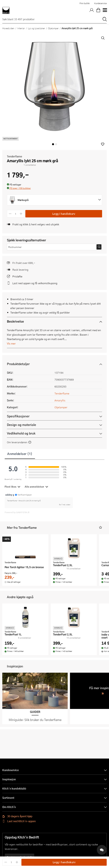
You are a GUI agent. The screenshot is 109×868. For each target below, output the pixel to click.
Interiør (21, 28)
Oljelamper (53, 28)
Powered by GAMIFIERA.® (17, 512)
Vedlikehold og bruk (21, 433)
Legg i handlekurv (64, 214)
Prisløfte (17, 276)
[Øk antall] (21, 214)
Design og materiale (21, 425)
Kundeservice (100, 3)
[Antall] (16, 214)
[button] (103, 144)
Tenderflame (14, 156)
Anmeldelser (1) (20, 454)
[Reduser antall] (10, 214)
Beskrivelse (15, 321)
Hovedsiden (8, 28)
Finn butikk (85, 3)
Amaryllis (60, 400)
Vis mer (11, 343)
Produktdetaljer (18, 364)
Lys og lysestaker (36, 28)
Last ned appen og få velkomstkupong (35, 283)
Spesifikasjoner (18, 416)
